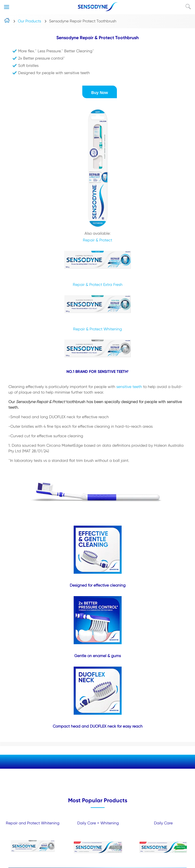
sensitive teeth (129, 387)
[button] (100, 92)
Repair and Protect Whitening (33, 823)
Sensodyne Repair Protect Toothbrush (83, 21)
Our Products (29, 21)
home (7, 21)
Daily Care (163, 823)
